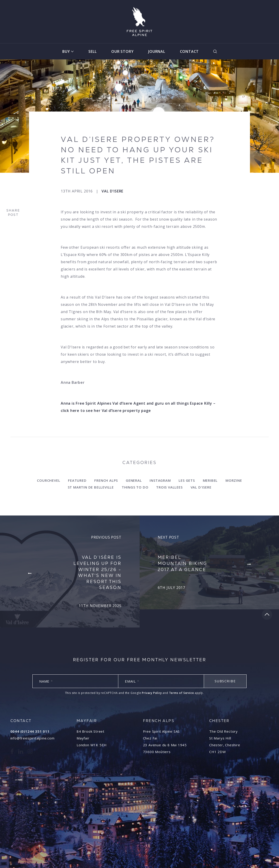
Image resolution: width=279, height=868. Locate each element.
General (134, 480)
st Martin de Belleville (91, 487)
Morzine (234, 480)
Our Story (122, 51)
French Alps (106, 480)
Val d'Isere (112, 191)
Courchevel (49, 480)
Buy (66, 51)
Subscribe (225, 681)
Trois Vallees (169, 487)
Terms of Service (182, 693)
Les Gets (187, 480)
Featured (77, 480)
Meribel (210, 480)
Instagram (160, 480)
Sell (92, 51)
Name (46, 681)
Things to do (135, 487)
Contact (189, 51)
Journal (157, 51)
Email (132, 681)
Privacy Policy (152, 693)
